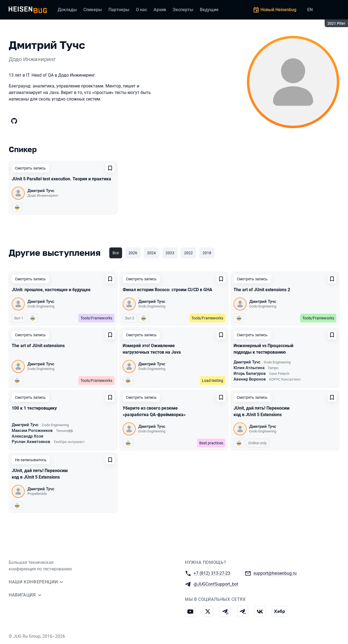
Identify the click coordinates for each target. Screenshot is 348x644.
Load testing (213, 381)
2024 (151, 253)
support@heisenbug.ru (275, 573)
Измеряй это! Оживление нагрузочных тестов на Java (152, 349)
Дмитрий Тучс (41, 191)
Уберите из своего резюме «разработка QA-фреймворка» (154, 411)
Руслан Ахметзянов (31, 442)
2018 (207, 253)
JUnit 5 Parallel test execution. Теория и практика (61, 179)
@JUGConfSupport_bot (216, 584)
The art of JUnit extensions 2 (262, 290)
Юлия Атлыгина (249, 368)
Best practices (211, 443)
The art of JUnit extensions (38, 346)
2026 (133, 253)
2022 (188, 253)
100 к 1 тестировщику (34, 408)
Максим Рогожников (32, 431)
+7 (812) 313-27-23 (212, 573)
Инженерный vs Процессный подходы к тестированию (263, 349)
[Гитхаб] (14, 121)
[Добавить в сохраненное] (110, 168)
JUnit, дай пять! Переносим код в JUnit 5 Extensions (262, 411)
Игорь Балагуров (250, 373)
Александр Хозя (27, 436)
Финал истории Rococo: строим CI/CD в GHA (167, 290)
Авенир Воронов (250, 379)
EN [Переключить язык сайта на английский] (310, 10)
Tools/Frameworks (96, 318)
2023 (170, 253)
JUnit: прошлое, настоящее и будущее (51, 290)
